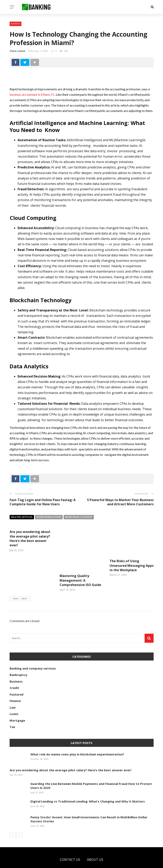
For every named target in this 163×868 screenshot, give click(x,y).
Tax (12, 712)
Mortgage (17, 706)
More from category (79, 517)
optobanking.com (51, 863)
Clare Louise (17, 51)
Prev (15, 584)
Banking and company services (33, 654)
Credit (14, 673)
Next (26, 584)
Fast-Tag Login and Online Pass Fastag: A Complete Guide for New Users (43, 502)
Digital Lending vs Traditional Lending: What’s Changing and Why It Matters (88, 786)
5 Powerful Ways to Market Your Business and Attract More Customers (120, 502)
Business (15, 24)
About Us (95, 845)
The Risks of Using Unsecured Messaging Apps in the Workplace (132, 565)
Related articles (22, 517)
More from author (49, 517)
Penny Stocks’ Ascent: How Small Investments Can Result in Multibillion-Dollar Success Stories (89, 804)
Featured (16, 680)
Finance (15, 686)
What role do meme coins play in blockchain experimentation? (77, 739)
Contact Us (70, 845)
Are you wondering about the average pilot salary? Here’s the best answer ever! (30, 538)
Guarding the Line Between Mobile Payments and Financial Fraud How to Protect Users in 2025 (91, 771)
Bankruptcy (18, 660)
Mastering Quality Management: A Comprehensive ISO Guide (80, 557)
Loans (14, 699)
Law (13, 693)
